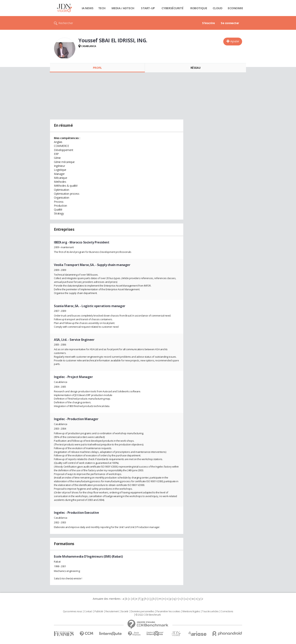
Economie (235, 8)
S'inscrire (208, 23)
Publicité (99, 611)
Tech (102, 8)
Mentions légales (191, 611)
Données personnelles (143, 611)
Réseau (195, 68)
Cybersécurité (173, 8)
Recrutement (112, 611)
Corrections (227, 611)
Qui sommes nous (72, 611)
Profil (97, 68)
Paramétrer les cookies (168, 611)
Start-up (148, 8)
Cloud (218, 8)
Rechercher (66, 23)
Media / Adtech (123, 8)
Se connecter (230, 23)
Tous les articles (210, 611)
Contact (88, 611)
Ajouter (235, 41)
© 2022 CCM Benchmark (148, 615)
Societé (125, 611)
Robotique (199, 8)
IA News (88, 8)
